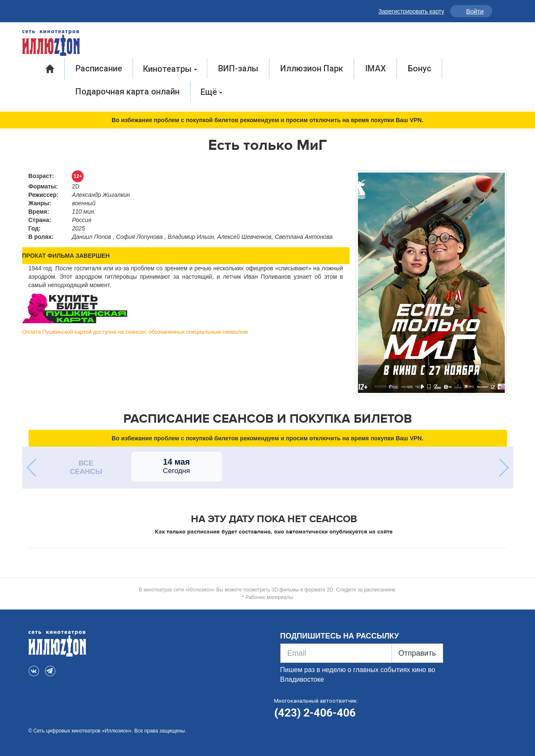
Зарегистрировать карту (411, 11)
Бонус (420, 68)
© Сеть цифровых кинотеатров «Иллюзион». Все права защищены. (107, 731)
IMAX (376, 68)
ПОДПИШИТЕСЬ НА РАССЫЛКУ (340, 636)
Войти (475, 11)
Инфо (500, 11)
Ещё (211, 92)
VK (35, 9)
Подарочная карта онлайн (128, 92)
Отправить (417, 653)
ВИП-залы (238, 68)
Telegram (52, 9)
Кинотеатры (170, 69)
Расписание (99, 68)
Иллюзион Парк (312, 68)
